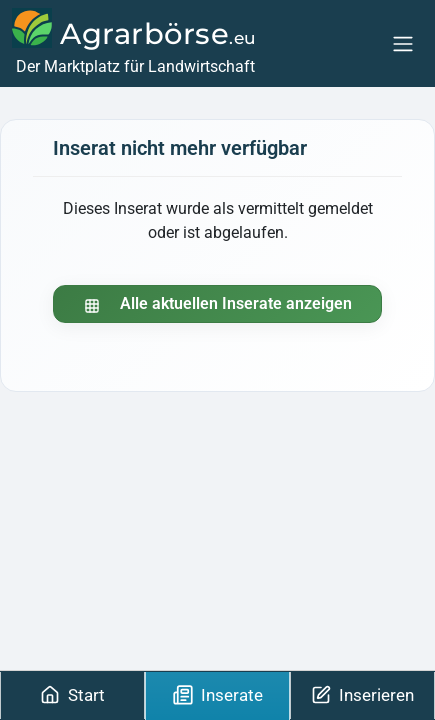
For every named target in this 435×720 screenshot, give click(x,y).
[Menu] (403, 43)
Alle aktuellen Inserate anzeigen (218, 303)
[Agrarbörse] (134, 43)
